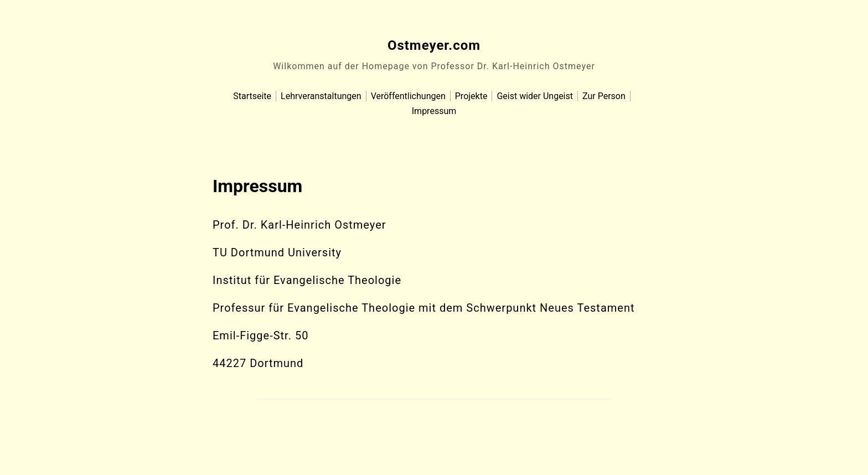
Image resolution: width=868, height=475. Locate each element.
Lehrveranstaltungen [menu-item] (321, 96)
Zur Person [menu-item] (604, 96)
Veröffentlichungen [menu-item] (408, 96)
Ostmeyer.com (434, 45)
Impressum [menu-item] (434, 111)
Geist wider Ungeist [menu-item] (535, 96)
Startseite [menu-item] (252, 96)
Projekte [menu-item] (471, 96)
